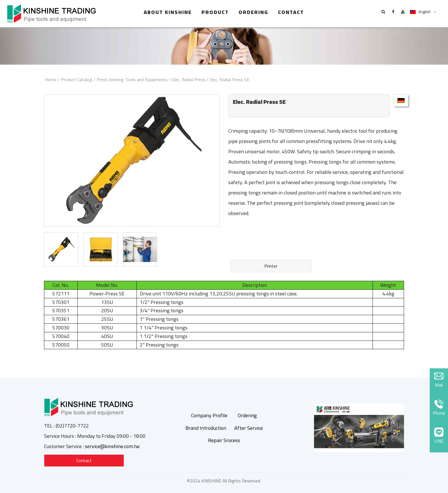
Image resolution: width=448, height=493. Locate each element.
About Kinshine (168, 12)
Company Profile (209, 415)
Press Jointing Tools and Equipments (132, 79)
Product (215, 12)
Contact (291, 12)
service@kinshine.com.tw (112, 446)
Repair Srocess (224, 440)
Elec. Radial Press (189, 79)
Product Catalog (77, 79)
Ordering (253, 12)
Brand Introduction (206, 428)
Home (51, 79)
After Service (249, 428)
